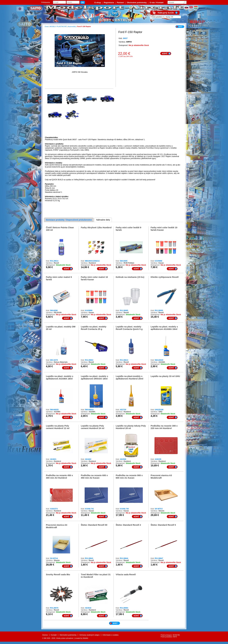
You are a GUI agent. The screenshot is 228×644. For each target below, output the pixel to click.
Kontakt (54, 635)
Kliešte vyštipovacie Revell (165, 277)
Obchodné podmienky (137, 3)
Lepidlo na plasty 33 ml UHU (165, 376)
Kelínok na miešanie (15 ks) (130, 277)
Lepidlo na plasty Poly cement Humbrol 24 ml (93, 427)
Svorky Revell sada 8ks (58, 574)
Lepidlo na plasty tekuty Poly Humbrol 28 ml (131, 427)
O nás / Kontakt (157, 3)
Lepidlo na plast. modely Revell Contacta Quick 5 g (129, 328)
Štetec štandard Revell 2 (128, 525)
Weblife (85, 638)
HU (196, 9)
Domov (45, 635)
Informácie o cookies (111, 635)
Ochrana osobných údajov (89, 635)
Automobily (72, 26)
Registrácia (109, 3)
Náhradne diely (103, 220)
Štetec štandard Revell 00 (94, 525)
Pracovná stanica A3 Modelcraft (161, 477)
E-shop (98, 3)
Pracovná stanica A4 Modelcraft (57, 526)
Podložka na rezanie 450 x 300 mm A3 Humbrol (59, 477)
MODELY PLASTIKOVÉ (58, 26)
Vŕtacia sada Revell (126, 574)
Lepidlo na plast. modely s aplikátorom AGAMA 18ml (164, 328)
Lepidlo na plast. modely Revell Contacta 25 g (94, 328)
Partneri (120, 3)
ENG (191, 9)
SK (186, 9)
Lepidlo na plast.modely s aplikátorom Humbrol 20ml (129, 377)
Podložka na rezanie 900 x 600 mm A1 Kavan (129, 477)
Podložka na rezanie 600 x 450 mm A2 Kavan (94, 477)
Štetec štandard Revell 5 (163, 525)
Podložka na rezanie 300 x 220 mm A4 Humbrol (164, 427)
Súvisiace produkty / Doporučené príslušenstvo (69, 220)
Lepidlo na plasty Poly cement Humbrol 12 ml (58, 427)
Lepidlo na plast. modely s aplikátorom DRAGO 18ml (95, 377)
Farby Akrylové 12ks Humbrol (96, 227)
